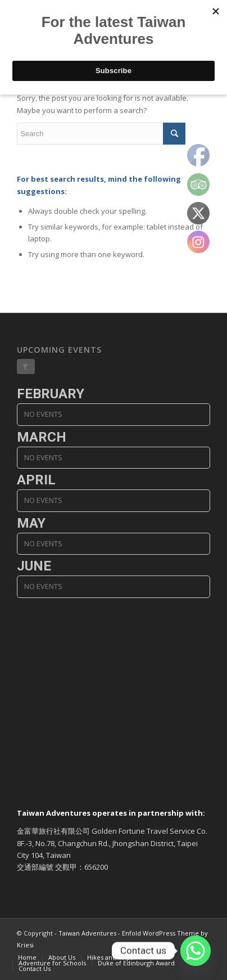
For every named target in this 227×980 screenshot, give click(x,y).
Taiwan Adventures (87, 933)
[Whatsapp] (196, 951)
